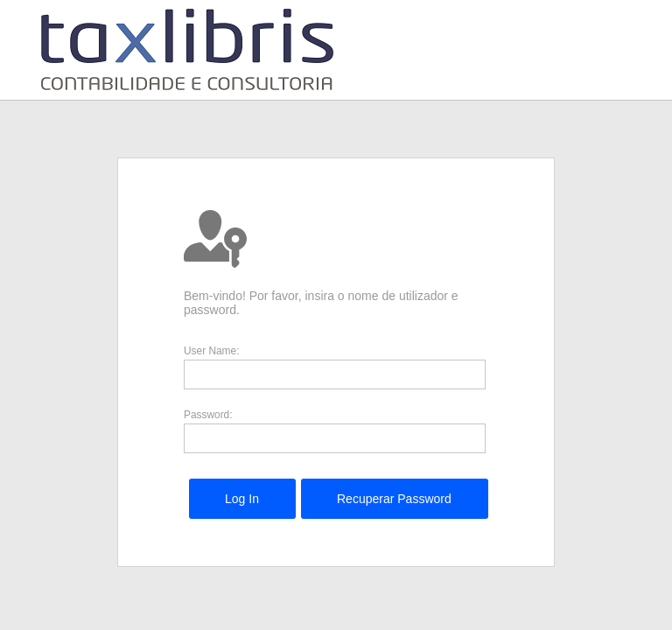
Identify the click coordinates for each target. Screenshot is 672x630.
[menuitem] (242, 499)
